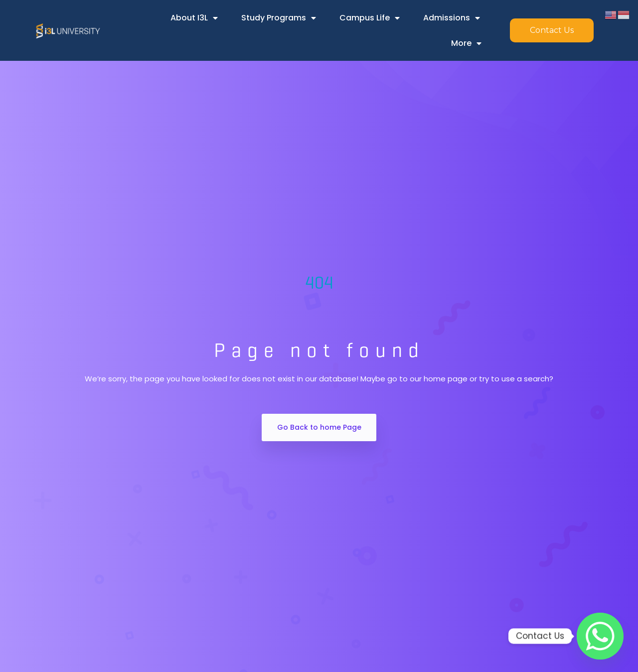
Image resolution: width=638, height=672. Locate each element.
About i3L (194, 18)
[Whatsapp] (600, 636)
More (466, 43)
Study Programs (279, 18)
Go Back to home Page (319, 427)
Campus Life (370, 18)
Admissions (452, 18)
